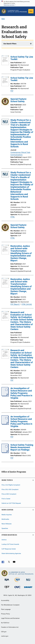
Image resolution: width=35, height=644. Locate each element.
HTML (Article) (27, 304)
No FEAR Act (5, 623)
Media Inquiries (7, 515)
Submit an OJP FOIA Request (11, 503)
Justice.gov (5, 636)
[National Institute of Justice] (28, 581)
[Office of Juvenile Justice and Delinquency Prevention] (7, 589)
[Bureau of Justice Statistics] (17, 582)
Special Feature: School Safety (19, 100)
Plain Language (6, 609)
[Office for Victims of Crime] (17, 588)
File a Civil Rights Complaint (11, 485)
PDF (12, 91)
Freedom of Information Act (10, 627)
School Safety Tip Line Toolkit (22, 58)
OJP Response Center (9, 549)
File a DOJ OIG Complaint (10, 489)
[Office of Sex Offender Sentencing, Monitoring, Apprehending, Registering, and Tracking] (28, 588)
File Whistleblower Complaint (10, 605)
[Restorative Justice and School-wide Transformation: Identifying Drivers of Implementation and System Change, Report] (5, 250)
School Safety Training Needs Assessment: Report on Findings (22, 447)
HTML (13, 217)
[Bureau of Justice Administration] (7, 581)
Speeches (5, 528)
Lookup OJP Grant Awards (10, 544)
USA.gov (4, 632)
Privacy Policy (5, 614)
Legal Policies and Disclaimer (10, 618)
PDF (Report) (15, 304)
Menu (31, 11)
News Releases (7, 524)
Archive (4, 540)
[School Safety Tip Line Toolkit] (5, 61)
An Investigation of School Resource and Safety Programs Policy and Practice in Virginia (21, 393)
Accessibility (5, 600)
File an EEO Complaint (9, 494)
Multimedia (5, 519)
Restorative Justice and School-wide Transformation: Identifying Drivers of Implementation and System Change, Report (21, 253)
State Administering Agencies (11, 553)
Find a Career (6, 499)
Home (3, 19)
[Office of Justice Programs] (4, 11)
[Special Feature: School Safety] (5, 102)
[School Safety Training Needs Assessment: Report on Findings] (5, 452)
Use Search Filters (10, 44)
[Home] (17, 11)
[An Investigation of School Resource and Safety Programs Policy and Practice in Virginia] (5, 396)
